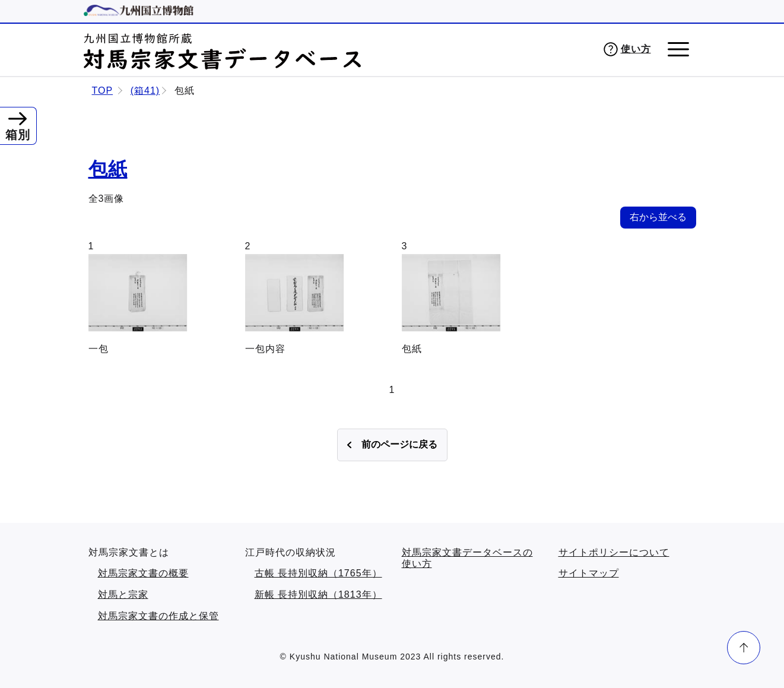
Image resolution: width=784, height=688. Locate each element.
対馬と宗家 (123, 595)
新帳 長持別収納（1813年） (318, 595)
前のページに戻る (399, 444)
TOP (103, 91)
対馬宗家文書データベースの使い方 (467, 558)
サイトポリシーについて (614, 552)
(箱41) (145, 91)
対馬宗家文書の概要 (143, 573)
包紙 (108, 169)
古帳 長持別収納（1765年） (318, 573)
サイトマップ (589, 573)
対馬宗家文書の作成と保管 (158, 616)
